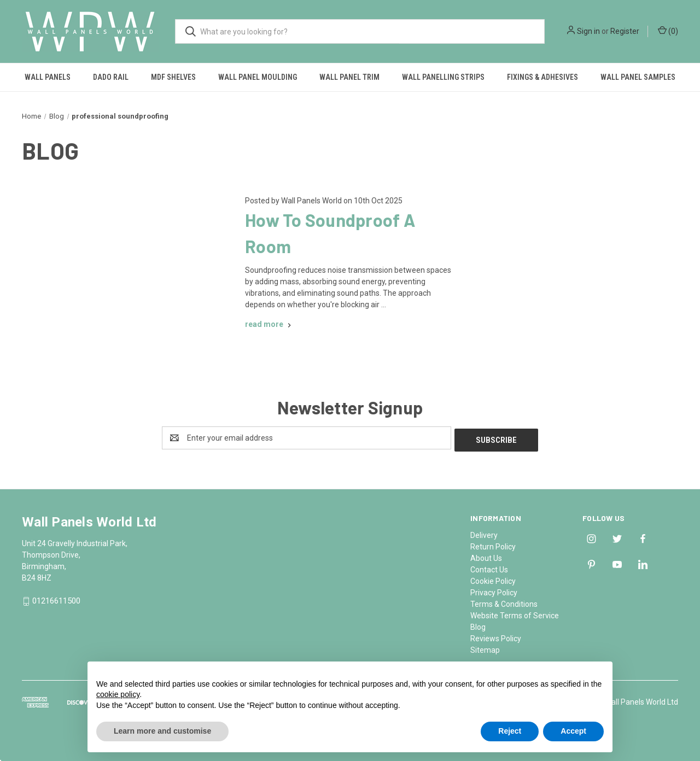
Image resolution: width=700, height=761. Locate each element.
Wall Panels (48, 77)
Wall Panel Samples (638, 77)
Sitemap (485, 648)
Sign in (588, 31)
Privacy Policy (494, 590)
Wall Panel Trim (349, 77)
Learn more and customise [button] (162, 731)
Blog (478, 625)
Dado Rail (111, 77)
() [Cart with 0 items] (668, 31)
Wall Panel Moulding (258, 77)
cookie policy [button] (118, 694)
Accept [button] (573, 731)
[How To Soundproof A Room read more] (269, 324)
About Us (486, 556)
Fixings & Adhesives (542, 77)
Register (625, 31)
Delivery (484, 533)
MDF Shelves (173, 77)
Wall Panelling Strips (443, 77)
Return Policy (493, 545)
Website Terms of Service (515, 613)
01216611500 (56, 599)
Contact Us (489, 567)
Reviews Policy (496, 636)
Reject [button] (510, 731)
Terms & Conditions (504, 602)
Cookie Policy (493, 579)
